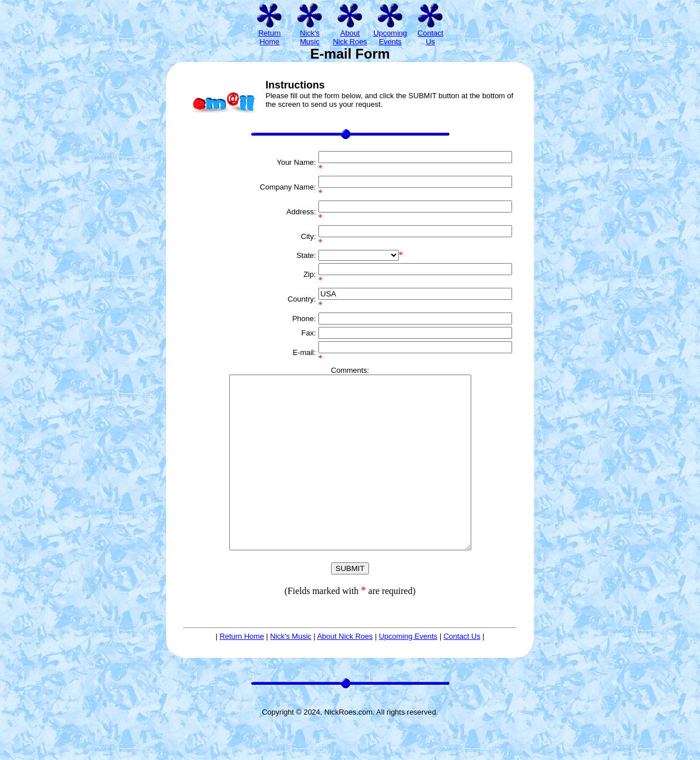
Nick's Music (291, 671)
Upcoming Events (408, 671)
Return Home (242, 671)
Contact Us (462, 671)
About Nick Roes (345, 671)
